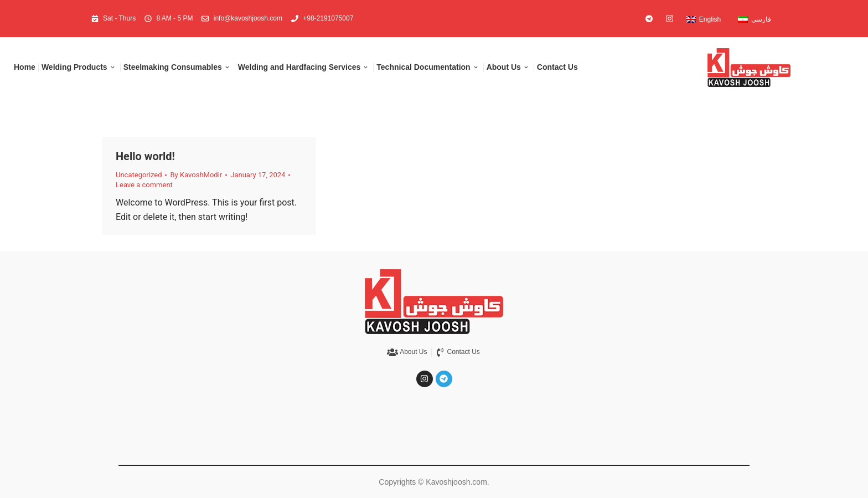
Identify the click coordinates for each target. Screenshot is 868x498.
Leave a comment (144, 185)
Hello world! (145, 156)
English (710, 19)
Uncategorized (139, 175)
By (196, 175)
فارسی (761, 19)
